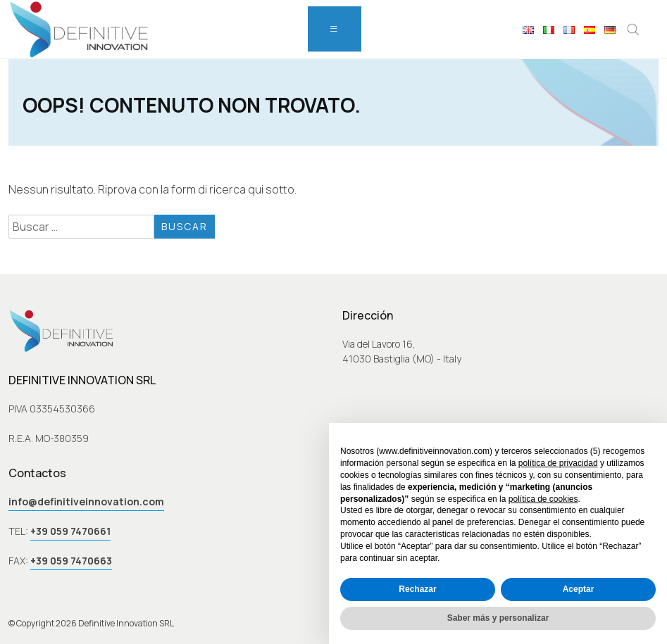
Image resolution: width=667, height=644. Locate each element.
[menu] (335, 29)
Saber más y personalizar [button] (498, 618)
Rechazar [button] (417, 589)
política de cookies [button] (543, 499)
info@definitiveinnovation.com (86, 501)
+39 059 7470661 (70, 531)
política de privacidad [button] (558, 463)
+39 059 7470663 (71, 561)
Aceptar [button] (579, 589)
